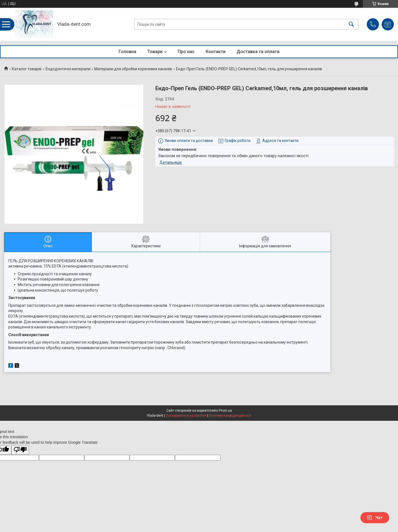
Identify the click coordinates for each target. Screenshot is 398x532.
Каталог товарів (27, 69)
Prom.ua (226, 411)
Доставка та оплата (258, 52)
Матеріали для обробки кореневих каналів (133, 69)
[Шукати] (351, 24)
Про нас (186, 52)
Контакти (216, 52)
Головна (127, 52)
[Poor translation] (20, 450)
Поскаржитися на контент (186, 416)
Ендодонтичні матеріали (68, 69)
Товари (155, 52)
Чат (375, 518)
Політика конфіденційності (230, 416)
